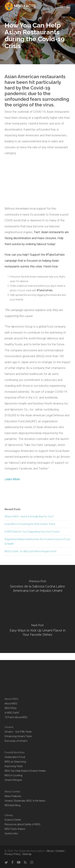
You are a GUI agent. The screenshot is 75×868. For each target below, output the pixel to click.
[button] (68, 7)
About (50, 851)
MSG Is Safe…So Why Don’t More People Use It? (31, 551)
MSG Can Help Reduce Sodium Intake (25, 771)
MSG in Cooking (13, 775)
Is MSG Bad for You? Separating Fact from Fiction (32, 532)
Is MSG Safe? (12, 713)
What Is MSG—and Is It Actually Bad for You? (29, 517)
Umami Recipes (13, 780)
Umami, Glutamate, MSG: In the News (25, 801)
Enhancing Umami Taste (18, 736)
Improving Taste (14, 766)
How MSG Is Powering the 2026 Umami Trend (30, 524)
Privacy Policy (12, 854)
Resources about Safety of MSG (22, 824)
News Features (13, 796)
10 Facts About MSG (16, 717)
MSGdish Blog (12, 805)
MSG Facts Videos (15, 829)
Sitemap (27, 854)
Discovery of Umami (16, 741)
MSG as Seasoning (15, 762)
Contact (60, 851)
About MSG (11, 704)
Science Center (13, 820)
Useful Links (11, 833)
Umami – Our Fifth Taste (18, 732)
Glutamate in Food (15, 757)
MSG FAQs (11, 708)
